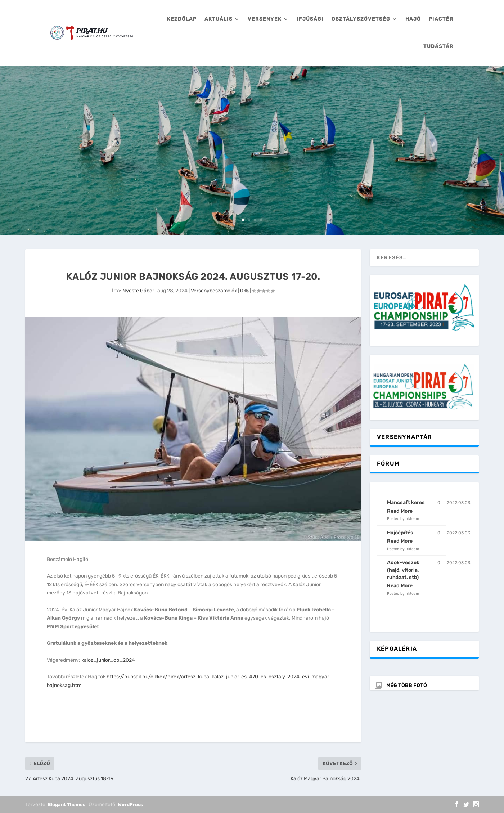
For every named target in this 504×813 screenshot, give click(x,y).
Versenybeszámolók (214, 291)
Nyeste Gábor (138, 291)
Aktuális (219, 19)
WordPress (130, 805)
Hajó (413, 19)
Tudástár (438, 46)
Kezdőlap (182, 19)
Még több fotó (407, 685)
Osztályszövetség (361, 19)
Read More (400, 511)
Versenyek (265, 19)
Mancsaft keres (406, 502)
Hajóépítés (400, 533)
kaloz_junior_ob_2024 (108, 660)
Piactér (441, 19)
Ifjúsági (310, 19)
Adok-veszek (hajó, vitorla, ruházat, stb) (403, 570)
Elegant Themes (67, 805)
